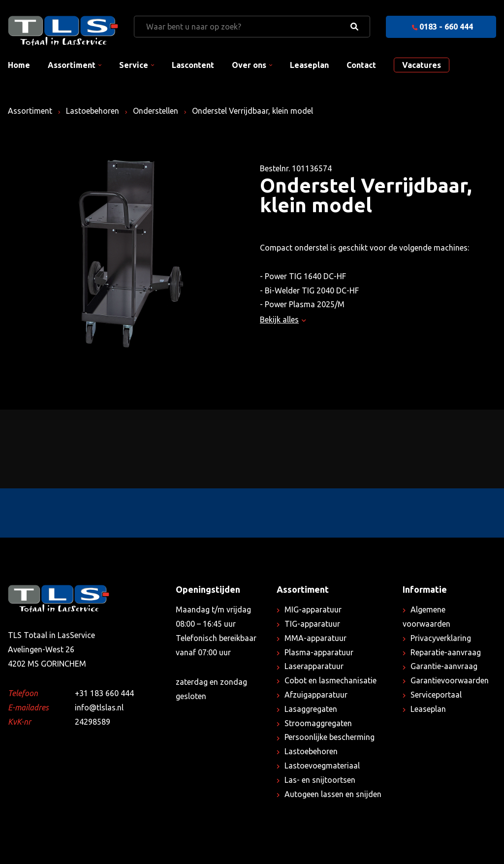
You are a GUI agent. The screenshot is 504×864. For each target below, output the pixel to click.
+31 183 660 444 (104, 693)
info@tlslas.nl (99, 707)
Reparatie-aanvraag (446, 652)
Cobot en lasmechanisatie (331, 680)
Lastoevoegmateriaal (322, 766)
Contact (361, 65)
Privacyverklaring (441, 638)
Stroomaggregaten (318, 723)
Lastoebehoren (93, 111)
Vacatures (422, 65)
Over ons (249, 65)
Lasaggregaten (311, 709)
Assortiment (72, 65)
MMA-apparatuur (315, 638)
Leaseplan (309, 65)
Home (19, 65)
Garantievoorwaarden (450, 680)
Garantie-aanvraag (444, 666)
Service (134, 65)
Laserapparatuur (314, 666)
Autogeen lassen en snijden (333, 794)
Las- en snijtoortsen (320, 780)
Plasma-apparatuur (319, 652)
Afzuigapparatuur (316, 695)
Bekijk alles (283, 320)
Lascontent (193, 65)
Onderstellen (156, 111)
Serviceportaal (436, 695)
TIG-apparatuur (312, 624)
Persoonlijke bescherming (330, 737)
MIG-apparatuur (313, 609)
